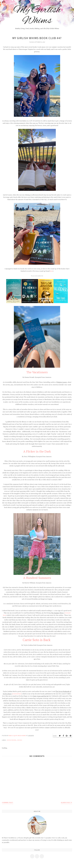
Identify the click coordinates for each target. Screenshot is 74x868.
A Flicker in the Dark (37, 451)
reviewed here (17, 694)
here (51, 271)
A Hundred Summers (37, 578)
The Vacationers (37, 372)
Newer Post (8, 802)
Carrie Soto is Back (37, 640)
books (20, 740)
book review (12, 740)
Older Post (66, 802)
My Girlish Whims (37, 15)
